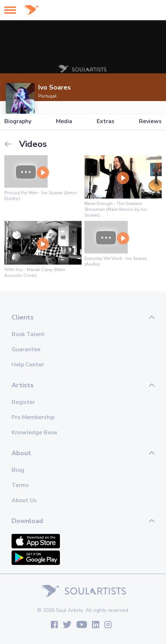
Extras (106, 121)
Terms (20, 485)
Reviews (150, 121)
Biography (18, 121)
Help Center (28, 365)
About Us (24, 500)
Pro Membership (33, 417)
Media (64, 121)
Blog (18, 470)
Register (23, 402)
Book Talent (28, 334)
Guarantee (26, 349)
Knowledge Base (34, 432)
